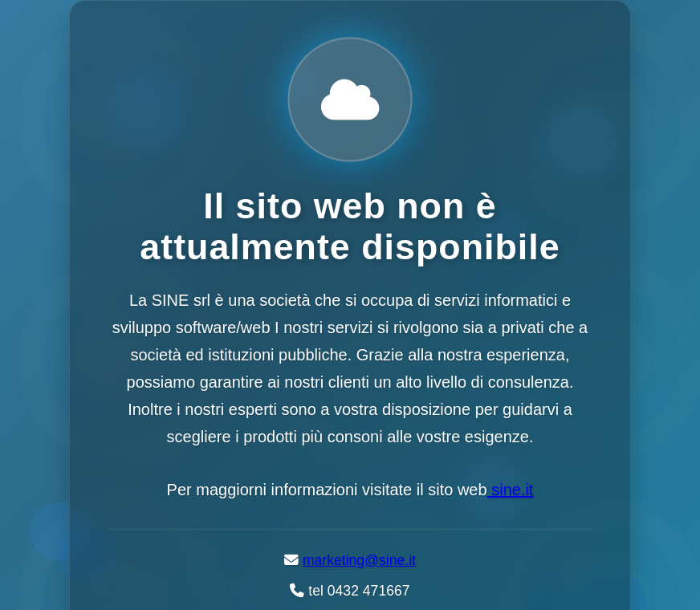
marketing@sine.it (359, 560)
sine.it (511, 490)
